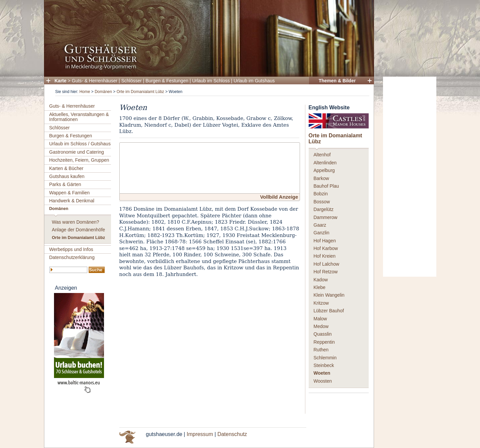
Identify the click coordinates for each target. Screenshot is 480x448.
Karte (61, 81)
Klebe (320, 287)
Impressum (200, 434)
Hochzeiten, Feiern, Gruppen (79, 160)
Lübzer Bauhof (329, 311)
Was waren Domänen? (76, 222)
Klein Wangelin (329, 295)
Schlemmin (325, 358)
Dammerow (326, 217)
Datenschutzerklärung (72, 257)
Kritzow (321, 303)
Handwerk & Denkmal (72, 201)
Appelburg (324, 170)
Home (85, 92)
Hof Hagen (325, 241)
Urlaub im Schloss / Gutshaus (80, 144)
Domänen (103, 92)
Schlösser (131, 81)
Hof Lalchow (326, 264)
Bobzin (321, 194)
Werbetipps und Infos (71, 249)
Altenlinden (325, 163)
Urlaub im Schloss (211, 81)
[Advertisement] (410, 177)
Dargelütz (324, 209)
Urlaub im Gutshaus (254, 81)
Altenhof (322, 155)
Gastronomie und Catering (77, 152)
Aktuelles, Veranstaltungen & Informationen (79, 117)
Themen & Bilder (337, 81)
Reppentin (324, 342)
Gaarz (320, 225)
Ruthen (321, 350)
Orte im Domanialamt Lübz (140, 92)
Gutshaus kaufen (67, 176)
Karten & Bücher (66, 168)
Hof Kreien (325, 256)
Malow (320, 319)
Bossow (322, 202)
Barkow (321, 178)
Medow (321, 326)
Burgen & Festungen (167, 81)
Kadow (321, 280)
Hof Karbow (326, 248)
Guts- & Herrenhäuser (94, 81)
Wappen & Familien (70, 193)
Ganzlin (321, 233)
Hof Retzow (326, 272)
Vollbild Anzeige (279, 197)
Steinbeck (324, 365)
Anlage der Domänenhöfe (79, 230)
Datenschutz (232, 434)
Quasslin (323, 334)
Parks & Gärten (65, 184)
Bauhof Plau (326, 186)
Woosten (323, 381)
